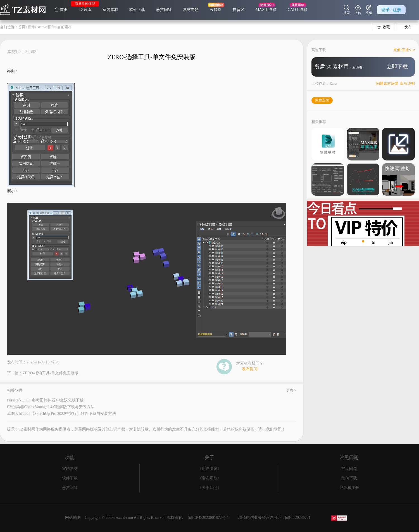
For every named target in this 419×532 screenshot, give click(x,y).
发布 (408, 27)
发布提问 (250, 369)
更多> (291, 391)
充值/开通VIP (404, 50)
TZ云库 (85, 10)
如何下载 (349, 478)
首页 (61, 10)
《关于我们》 (209, 488)
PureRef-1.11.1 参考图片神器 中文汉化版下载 (45, 400)
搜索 (347, 10)
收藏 (383, 27)
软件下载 (137, 10)
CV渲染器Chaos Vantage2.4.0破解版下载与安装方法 (51, 407)
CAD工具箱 (298, 10)
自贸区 (239, 10)
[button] (359, 241)
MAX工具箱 (266, 10)
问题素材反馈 (387, 83)
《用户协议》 (209, 469)
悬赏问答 (164, 10)
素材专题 (191, 10)
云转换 (216, 10)
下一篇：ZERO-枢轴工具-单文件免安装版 (43, 373)
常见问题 (349, 469)
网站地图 (73, 518)
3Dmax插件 (46, 27)
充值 (369, 10)
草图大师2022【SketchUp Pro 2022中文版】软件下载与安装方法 (61, 414)
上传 (358, 10)
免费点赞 (322, 100)
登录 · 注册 (391, 10)
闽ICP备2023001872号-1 (209, 518)
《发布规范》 (209, 478)
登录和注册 (349, 488)
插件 (31, 27)
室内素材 (110, 10)
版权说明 (408, 83)
